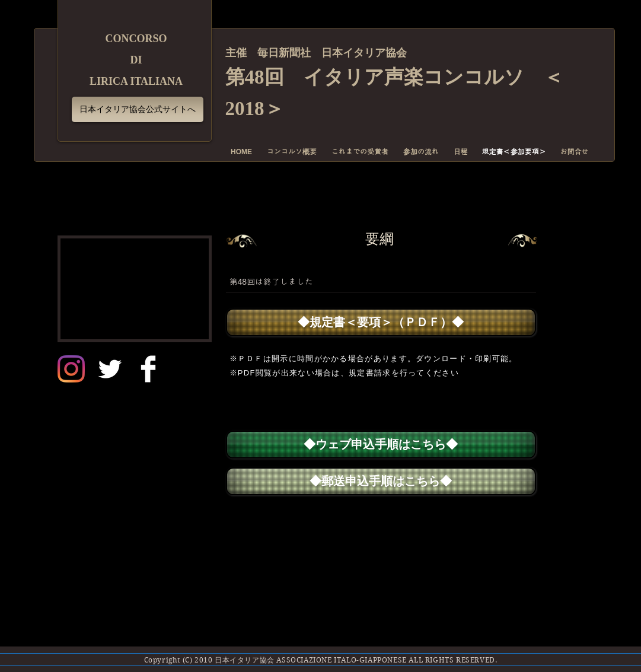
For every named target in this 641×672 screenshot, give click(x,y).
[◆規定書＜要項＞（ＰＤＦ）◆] (381, 322)
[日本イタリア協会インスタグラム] (71, 369)
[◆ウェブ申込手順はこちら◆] (381, 445)
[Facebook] (148, 369)
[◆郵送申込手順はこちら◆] (381, 481)
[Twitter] (110, 369)
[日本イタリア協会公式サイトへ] (138, 109)
